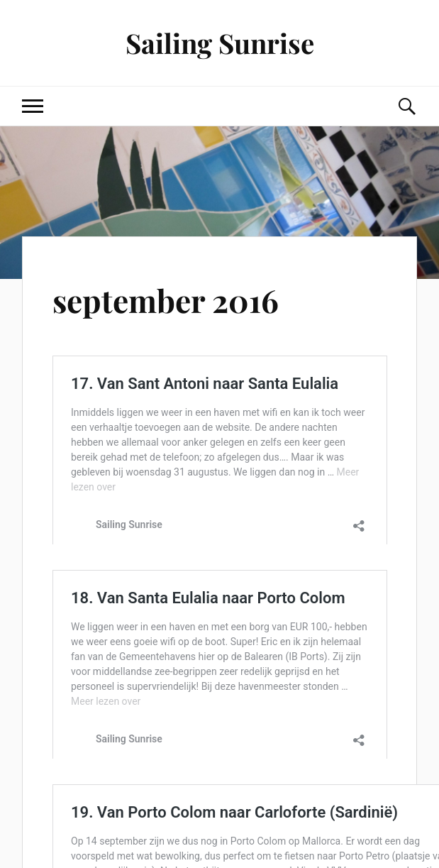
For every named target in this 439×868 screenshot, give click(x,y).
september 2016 (166, 300)
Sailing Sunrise (220, 43)
